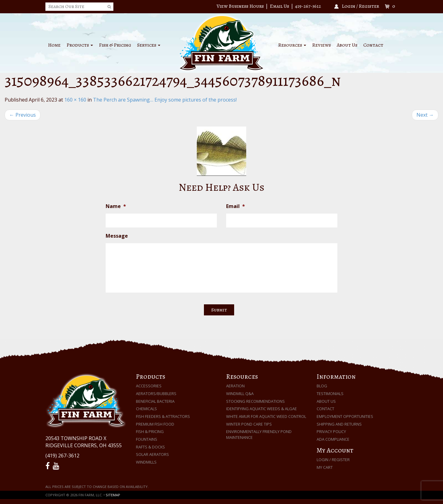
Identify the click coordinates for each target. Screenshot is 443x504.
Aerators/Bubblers (156, 394)
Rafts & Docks (150, 447)
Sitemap (113, 495)
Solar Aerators (152, 454)
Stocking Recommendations (255, 401)
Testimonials (330, 394)
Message (117, 236)
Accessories (149, 386)
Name (116, 206)
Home (54, 45)
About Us (347, 45)
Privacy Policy (331, 431)
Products (80, 45)
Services (149, 45)
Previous (23, 115)
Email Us (279, 6)
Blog (322, 386)
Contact (373, 45)
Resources (292, 45)
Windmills (146, 462)
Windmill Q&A (240, 394)
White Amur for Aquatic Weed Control (266, 416)
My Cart (325, 467)
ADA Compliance (333, 439)
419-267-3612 (308, 6)
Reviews (321, 45)
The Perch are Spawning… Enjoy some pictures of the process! (165, 100)
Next (425, 115)
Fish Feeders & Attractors (163, 416)
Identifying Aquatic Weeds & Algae (262, 409)
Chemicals (146, 409)
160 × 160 (75, 100)
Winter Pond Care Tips (249, 424)
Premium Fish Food (155, 424)
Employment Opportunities (345, 416)
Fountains (147, 439)
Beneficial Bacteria (155, 401)
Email (236, 206)
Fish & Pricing (115, 45)
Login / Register (333, 460)
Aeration (235, 386)
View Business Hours (240, 6)
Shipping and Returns (339, 424)
